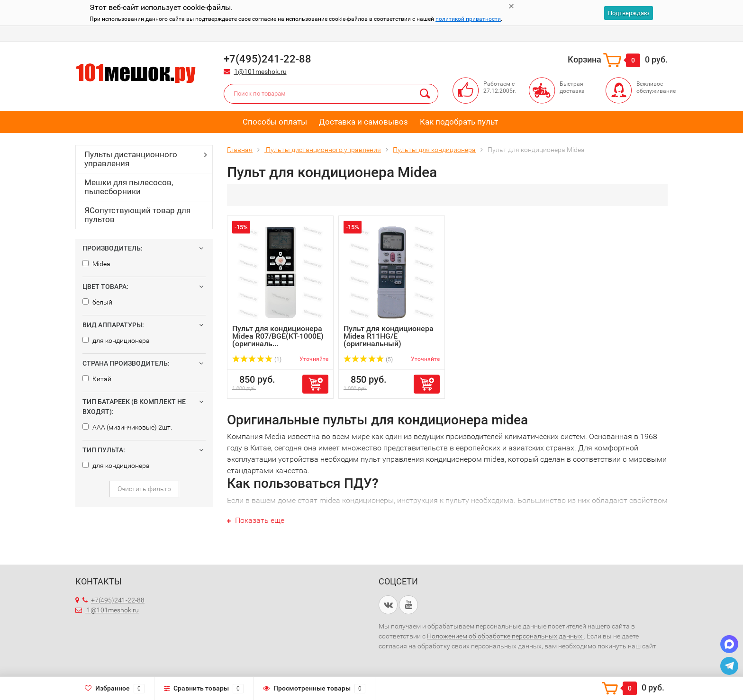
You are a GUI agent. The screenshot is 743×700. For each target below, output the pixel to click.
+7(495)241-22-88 (113, 600)
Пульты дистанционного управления (131, 159)
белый (97, 302)
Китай (97, 379)
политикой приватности (468, 19)
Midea (96, 264)
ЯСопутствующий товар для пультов (137, 215)
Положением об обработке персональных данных (505, 636)
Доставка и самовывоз (363, 122)
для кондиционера (116, 341)
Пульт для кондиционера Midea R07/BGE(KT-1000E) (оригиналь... (278, 336)
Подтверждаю (629, 13)
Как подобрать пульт (459, 122)
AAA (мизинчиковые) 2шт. (127, 427)
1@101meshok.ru (260, 72)
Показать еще (256, 520)
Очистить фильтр (144, 489)
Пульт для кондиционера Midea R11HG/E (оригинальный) (389, 336)
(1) (257, 359)
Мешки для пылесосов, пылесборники (129, 187)
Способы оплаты (275, 122)
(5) (368, 359)
